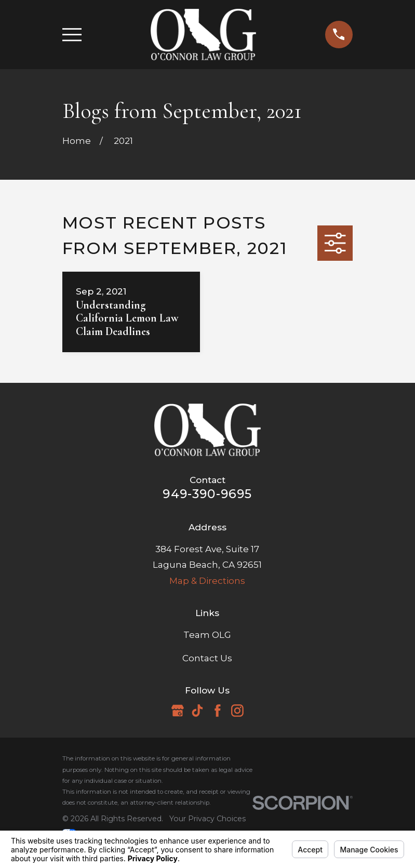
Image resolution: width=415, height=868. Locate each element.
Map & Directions (207, 581)
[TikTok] (197, 711)
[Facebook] (218, 711)
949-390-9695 (207, 494)
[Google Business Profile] (178, 711)
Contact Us (207, 658)
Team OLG (207, 635)
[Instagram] (237, 711)
